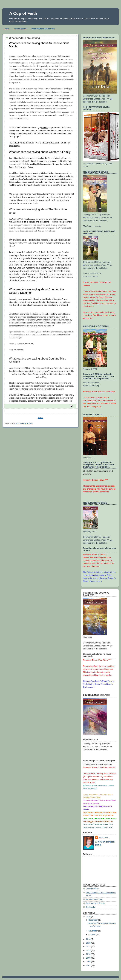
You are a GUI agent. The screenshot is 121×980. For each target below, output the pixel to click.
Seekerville (90, 907)
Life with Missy (92, 889)
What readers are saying (43, 29)
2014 (89, 939)
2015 (89, 917)
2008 (89, 962)
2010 (89, 954)
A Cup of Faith (23, 13)
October (92, 934)
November (93, 931)
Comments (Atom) (24, 423)
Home (7, 29)
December (93, 920)
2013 (89, 943)
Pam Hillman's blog (94, 899)
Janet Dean (103, 838)
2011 (89, 951)
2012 (89, 947)
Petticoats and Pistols (95, 903)
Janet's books (20, 29)
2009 (89, 958)
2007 (89, 966)
